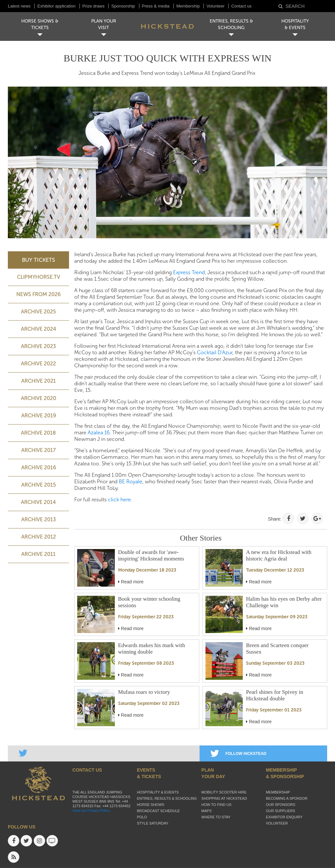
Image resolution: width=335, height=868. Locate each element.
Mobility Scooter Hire (224, 792)
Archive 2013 (39, 519)
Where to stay (216, 817)
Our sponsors (281, 805)
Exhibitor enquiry (284, 817)
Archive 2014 (38, 502)
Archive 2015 (39, 485)
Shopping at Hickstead (224, 798)
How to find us (217, 805)
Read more (131, 582)
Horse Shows (150, 805)
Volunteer (216, 6)
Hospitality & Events (158, 792)
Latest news (19, 6)
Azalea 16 (99, 433)
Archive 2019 (39, 416)
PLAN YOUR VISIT (104, 24)
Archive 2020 (39, 398)
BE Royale (131, 482)
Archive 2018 (38, 433)
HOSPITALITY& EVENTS (295, 24)
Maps (207, 811)
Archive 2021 (39, 381)
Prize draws (94, 6)
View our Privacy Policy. (91, 810)
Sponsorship (123, 6)
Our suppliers (281, 811)
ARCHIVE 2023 (38, 346)
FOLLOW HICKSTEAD (238, 754)
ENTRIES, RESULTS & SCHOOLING (231, 24)
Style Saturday (152, 823)
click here (119, 500)
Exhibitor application (56, 6)
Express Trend (189, 272)
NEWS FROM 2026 (38, 294)
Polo (142, 817)
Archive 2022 (38, 364)
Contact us (241, 6)
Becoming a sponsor (287, 798)
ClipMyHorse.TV (39, 277)
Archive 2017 (38, 450)
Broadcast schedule (158, 811)
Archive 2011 (38, 554)
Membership (188, 6)
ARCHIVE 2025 (38, 312)
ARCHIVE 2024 (39, 329)
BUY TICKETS (38, 260)
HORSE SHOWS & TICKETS (40, 24)
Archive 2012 (39, 537)
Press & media (156, 6)
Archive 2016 (39, 467)
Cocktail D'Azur (215, 352)
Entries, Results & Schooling (167, 798)
